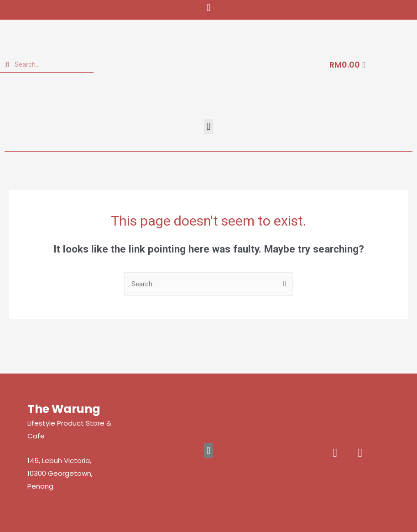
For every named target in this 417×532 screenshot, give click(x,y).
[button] (208, 8)
